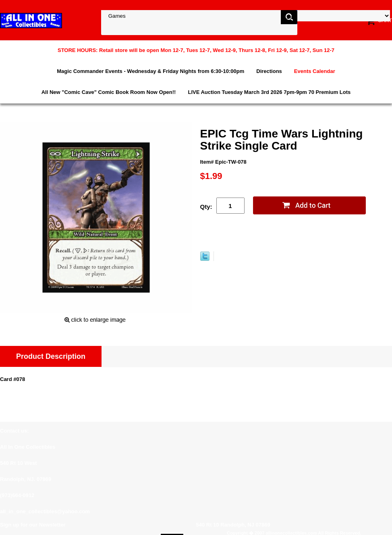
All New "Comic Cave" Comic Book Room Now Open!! (109, 92)
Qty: (206, 207)
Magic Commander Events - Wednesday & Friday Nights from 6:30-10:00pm (150, 71)
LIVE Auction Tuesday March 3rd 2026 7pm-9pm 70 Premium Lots (269, 92)
